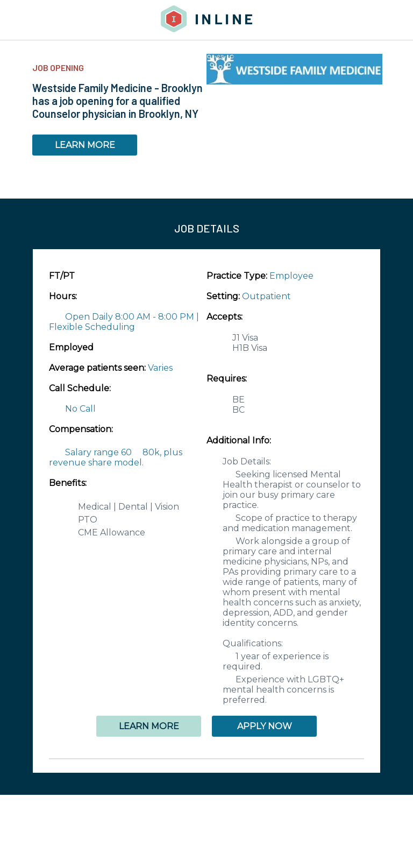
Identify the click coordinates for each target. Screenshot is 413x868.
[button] (206, 759)
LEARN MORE (85, 145)
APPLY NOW (265, 726)
